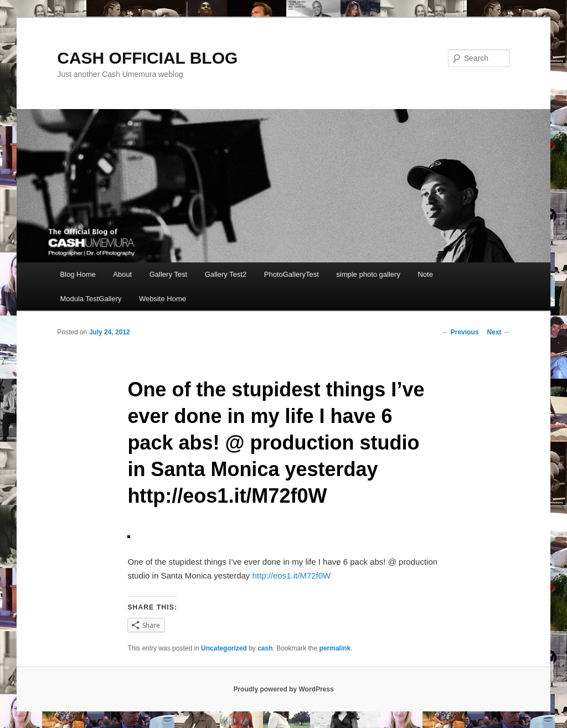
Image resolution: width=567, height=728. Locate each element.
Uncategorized (224, 648)
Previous (460, 332)
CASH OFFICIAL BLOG (147, 58)
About (122, 274)
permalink (335, 648)
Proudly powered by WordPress (283, 689)
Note (425, 274)
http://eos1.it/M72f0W (292, 575)
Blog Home (78, 274)
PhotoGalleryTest (292, 274)
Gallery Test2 (226, 274)
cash (265, 648)
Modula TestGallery (91, 299)
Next (498, 332)
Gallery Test (168, 274)
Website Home (163, 299)
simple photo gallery (368, 274)
